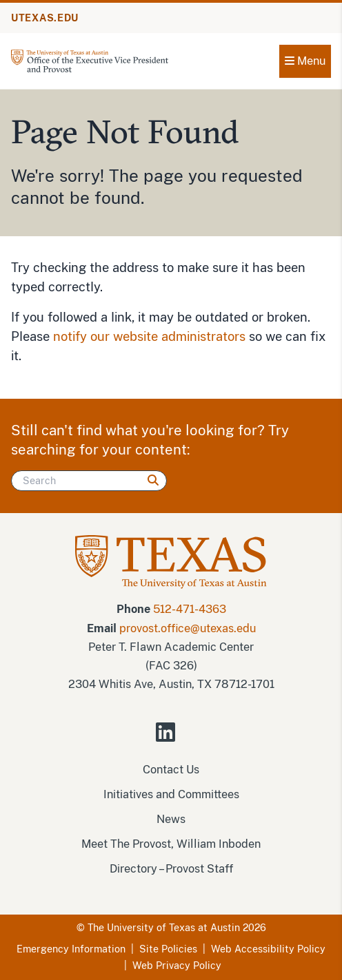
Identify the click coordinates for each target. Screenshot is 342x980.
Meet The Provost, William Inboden (171, 844)
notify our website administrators (149, 336)
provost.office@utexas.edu (188, 628)
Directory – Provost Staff (171, 869)
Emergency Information (71, 949)
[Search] (89, 481)
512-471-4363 (190, 609)
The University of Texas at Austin (164, 928)
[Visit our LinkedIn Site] (171, 738)
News (171, 819)
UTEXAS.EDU (45, 18)
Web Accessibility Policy (268, 949)
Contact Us (171, 770)
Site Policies (168, 949)
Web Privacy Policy (177, 966)
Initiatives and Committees (171, 794)
